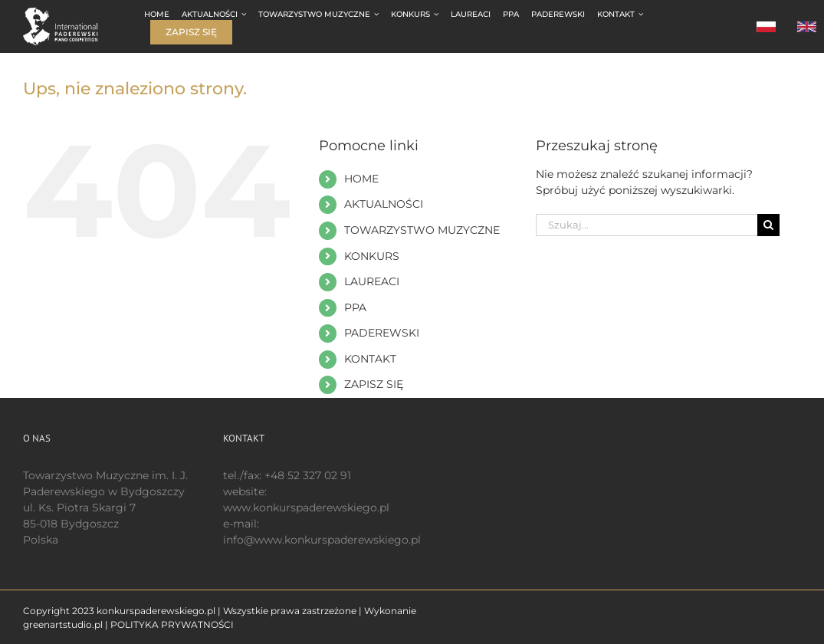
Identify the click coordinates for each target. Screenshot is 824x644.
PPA (355, 307)
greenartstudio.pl (63, 624)
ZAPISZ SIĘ (374, 384)
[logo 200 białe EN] (68, 13)
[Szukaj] (768, 225)
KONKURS (372, 256)
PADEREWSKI (382, 333)
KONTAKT (370, 359)
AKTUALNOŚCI (384, 204)
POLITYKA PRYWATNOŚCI (172, 624)
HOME (361, 179)
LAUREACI (372, 281)
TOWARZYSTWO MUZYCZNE (422, 230)
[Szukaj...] (647, 225)
